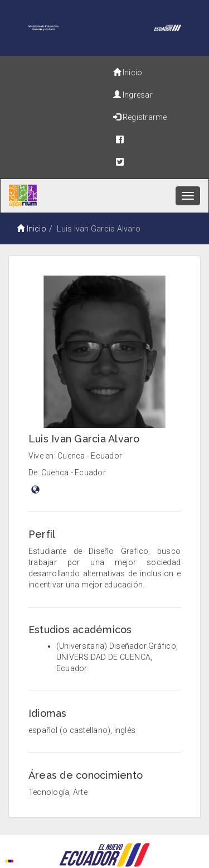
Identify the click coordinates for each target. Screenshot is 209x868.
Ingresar (133, 95)
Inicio (128, 73)
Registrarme (140, 117)
